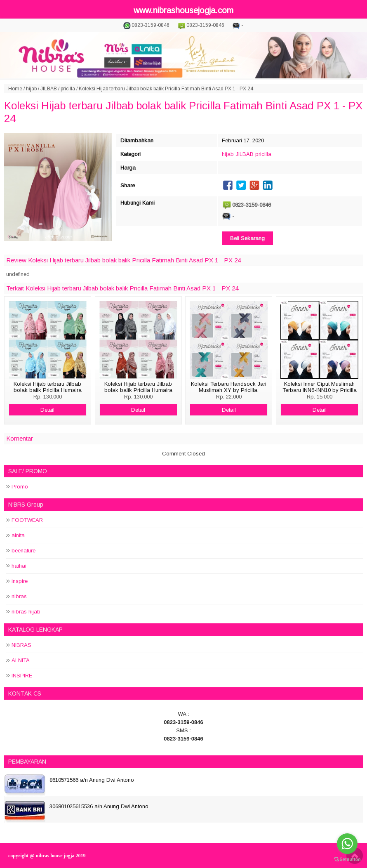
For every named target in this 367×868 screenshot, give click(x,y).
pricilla (68, 89)
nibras (19, 596)
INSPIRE (22, 676)
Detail (47, 410)
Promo (20, 487)
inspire (20, 581)
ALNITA (21, 660)
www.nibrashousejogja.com (183, 10)
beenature (24, 551)
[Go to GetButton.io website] (347, 860)
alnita (18, 535)
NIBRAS (21, 645)
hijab (31, 89)
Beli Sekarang (247, 238)
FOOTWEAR (27, 520)
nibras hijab (26, 612)
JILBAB (49, 89)
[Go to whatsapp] (347, 844)
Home (15, 89)
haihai (19, 566)
